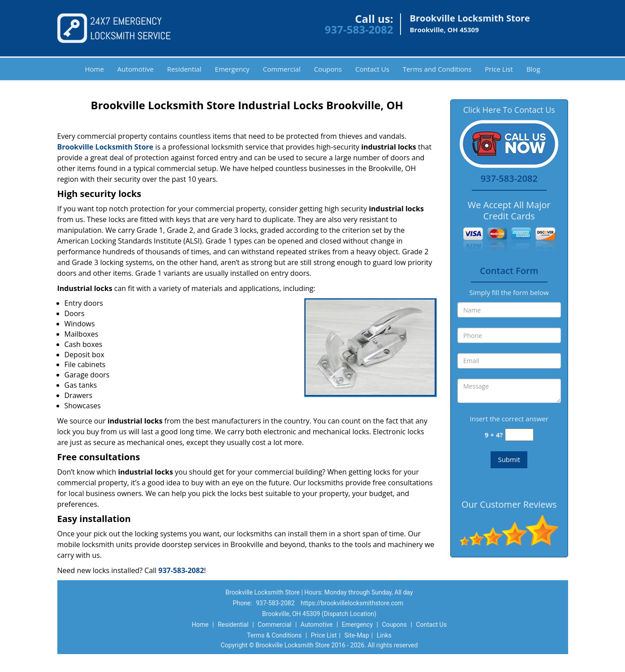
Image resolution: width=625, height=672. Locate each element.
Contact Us (372, 69)
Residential (184, 69)
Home (94, 69)
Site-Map (357, 635)
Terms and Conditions (437, 69)
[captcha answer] (519, 435)
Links (384, 635)
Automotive (136, 69)
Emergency (232, 69)
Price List (499, 69)
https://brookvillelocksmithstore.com (352, 603)
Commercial (282, 69)
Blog (533, 69)
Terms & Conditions (274, 635)
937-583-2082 (359, 29)
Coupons (328, 69)
